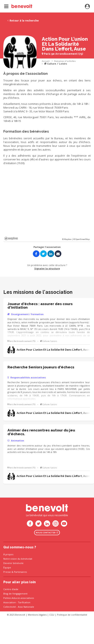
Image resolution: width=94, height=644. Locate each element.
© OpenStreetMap (82, 239)
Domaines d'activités (65, 61)
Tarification (24, 602)
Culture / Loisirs (56, 64)
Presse (7, 572)
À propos (8, 554)
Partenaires (20, 572)
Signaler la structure (47, 268)
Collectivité (10, 607)
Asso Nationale (26, 607)
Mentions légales (37, 615)
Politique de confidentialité (72, 615)
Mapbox (11, 238)
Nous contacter (47, 533)
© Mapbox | (68, 239)
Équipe (7, 567)
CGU (52, 615)
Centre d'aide (11, 589)
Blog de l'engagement (15, 594)
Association (10, 602)
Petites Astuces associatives (19, 598)
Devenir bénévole (13, 563)
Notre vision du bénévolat (18, 559)
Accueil (46, 61)
